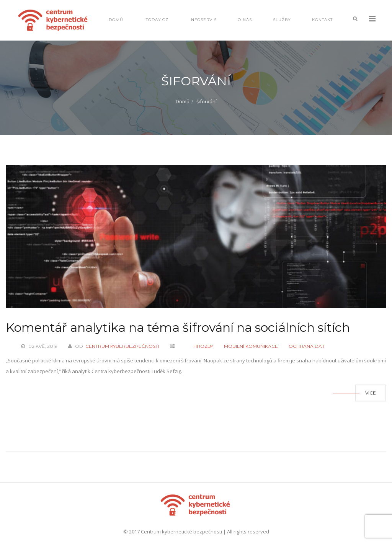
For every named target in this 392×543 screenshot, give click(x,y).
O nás (245, 20)
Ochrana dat (307, 346)
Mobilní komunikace (251, 346)
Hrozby (203, 346)
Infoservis (203, 20)
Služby (282, 20)
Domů (116, 20)
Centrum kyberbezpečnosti (122, 346)
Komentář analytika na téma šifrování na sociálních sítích (178, 327)
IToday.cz (156, 20)
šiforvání (207, 101)
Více (371, 393)
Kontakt (322, 20)
